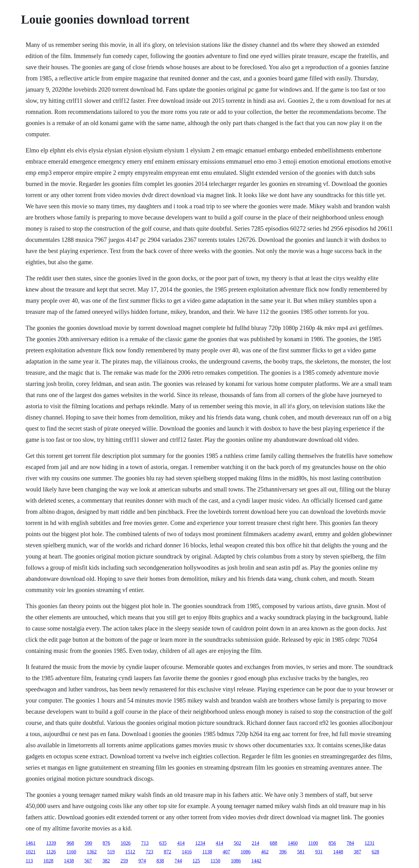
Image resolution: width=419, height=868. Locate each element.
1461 (30, 843)
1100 (313, 843)
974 (142, 861)
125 (196, 861)
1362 (92, 852)
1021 (30, 852)
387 (358, 852)
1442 (256, 861)
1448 (338, 852)
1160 (71, 852)
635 (163, 843)
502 (237, 843)
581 (301, 852)
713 (145, 843)
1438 (69, 861)
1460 (293, 843)
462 (265, 852)
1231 (370, 843)
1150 (215, 861)
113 (29, 861)
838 (160, 861)
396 (283, 852)
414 (181, 843)
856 (332, 843)
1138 (207, 852)
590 (88, 843)
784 (350, 843)
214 (255, 843)
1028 (48, 861)
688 (273, 843)
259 (124, 861)
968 (70, 843)
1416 (187, 852)
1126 (51, 852)
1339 (51, 843)
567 (88, 861)
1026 (125, 843)
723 (149, 852)
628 (376, 852)
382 (106, 861)
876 (106, 843)
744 (178, 861)
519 (111, 852)
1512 (130, 852)
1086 (246, 852)
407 (226, 852)
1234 (200, 843)
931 (319, 852)
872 (167, 852)
